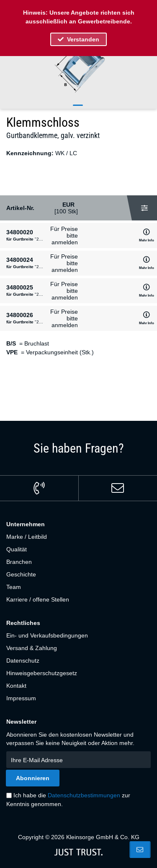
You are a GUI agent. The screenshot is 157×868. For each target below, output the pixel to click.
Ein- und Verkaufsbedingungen (47, 635)
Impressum (21, 698)
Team (14, 587)
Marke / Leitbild (27, 537)
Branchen (19, 562)
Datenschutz (23, 661)
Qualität (17, 549)
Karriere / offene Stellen (38, 599)
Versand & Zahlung (32, 648)
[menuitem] (78, 537)
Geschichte (21, 574)
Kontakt (16, 686)
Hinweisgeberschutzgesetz (42, 673)
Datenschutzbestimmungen (84, 795)
